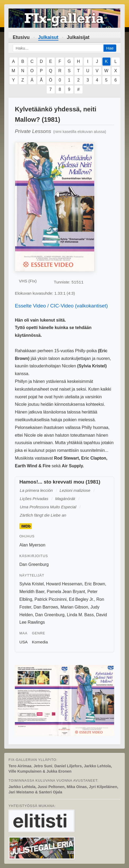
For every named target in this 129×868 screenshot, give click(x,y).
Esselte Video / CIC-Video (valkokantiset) (61, 306)
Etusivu (21, 37)
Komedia (40, 642)
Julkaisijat (78, 37)
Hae (110, 48)
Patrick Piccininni (51, 599)
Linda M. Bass (80, 615)
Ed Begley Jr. (81, 599)
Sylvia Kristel (32, 584)
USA (23, 642)
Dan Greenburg (34, 564)
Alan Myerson (32, 545)
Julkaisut (48, 37)
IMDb (26, 526)
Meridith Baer (32, 592)
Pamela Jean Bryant (66, 592)
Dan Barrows (46, 607)
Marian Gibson (74, 607)
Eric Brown (95, 584)
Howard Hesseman (64, 584)
